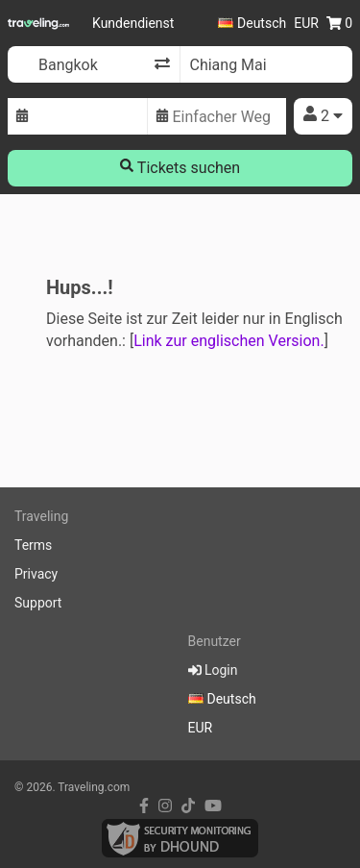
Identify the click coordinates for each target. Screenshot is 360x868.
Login (213, 670)
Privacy (36, 574)
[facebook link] (144, 806)
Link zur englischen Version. (228, 341)
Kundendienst (133, 23)
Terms (33, 545)
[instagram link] (165, 806)
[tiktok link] (188, 806)
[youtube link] (213, 806)
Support (38, 603)
